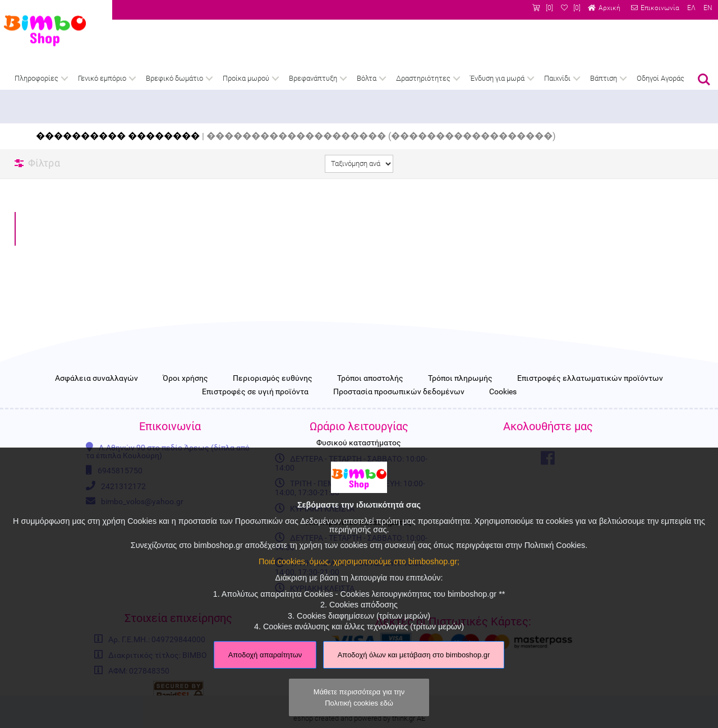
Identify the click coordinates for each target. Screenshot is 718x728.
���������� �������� (118, 136)
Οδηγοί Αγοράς (661, 78)
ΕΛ (691, 8)
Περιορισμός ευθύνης (273, 379)
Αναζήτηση (704, 80)
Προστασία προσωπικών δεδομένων (399, 392)
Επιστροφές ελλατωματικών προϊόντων (590, 379)
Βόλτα (367, 78)
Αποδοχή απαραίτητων (265, 655)
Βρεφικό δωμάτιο (174, 78)
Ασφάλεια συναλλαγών (96, 379)
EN (708, 8)
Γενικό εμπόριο (102, 78)
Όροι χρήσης (185, 379)
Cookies (503, 392)
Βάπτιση (604, 78)
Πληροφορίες (36, 78)
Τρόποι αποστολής (370, 379)
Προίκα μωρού (246, 78)
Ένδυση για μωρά (497, 78)
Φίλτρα (44, 163)
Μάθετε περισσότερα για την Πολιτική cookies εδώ (359, 697)
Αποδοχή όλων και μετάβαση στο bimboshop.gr (414, 655)
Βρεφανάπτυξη (313, 78)
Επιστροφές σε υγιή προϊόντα (255, 392)
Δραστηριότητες (423, 78)
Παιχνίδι (557, 78)
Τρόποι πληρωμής (460, 379)
